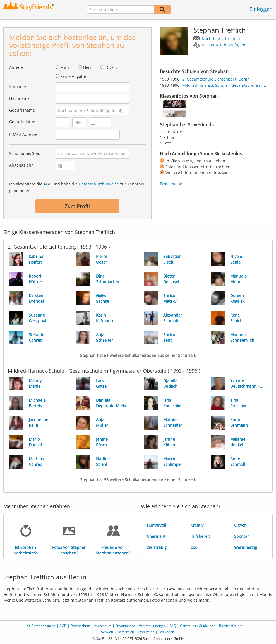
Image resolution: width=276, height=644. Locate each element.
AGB (47, 184)
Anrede (16, 67)
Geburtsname (22, 110)
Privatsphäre (125, 626)
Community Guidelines (198, 626)
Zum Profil (77, 206)
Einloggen (261, 9)
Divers (111, 67)
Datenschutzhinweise (99, 184)
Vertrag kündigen (152, 626)
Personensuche (44, 626)
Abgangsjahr (21, 165)
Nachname (19, 98)
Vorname (18, 87)
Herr (87, 67)
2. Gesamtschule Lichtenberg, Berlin (216, 79)
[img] (174, 108)
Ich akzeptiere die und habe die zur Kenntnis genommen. (77, 187)
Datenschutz (80, 626)
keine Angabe (73, 76)
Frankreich (146, 632)
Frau (65, 67)
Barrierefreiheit (231, 626)
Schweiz (107, 632)
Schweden (166, 632)
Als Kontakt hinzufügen (224, 45)
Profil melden (172, 184)
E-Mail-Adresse (23, 134)
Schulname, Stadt (26, 153)
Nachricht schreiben (221, 39)
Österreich (126, 632)
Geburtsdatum (23, 122)
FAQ (173, 626)
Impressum (103, 626)
